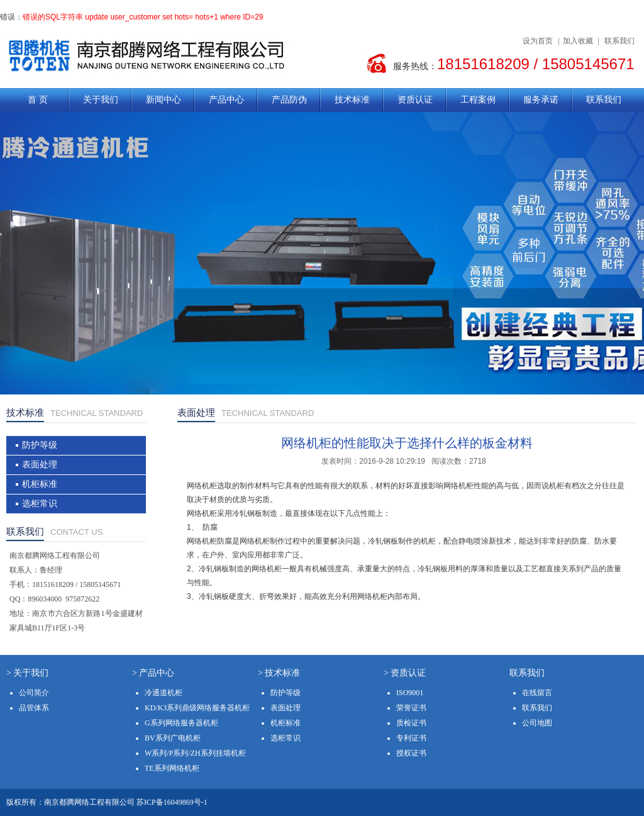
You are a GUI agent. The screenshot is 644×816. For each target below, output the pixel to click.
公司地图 (537, 723)
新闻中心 (164, 100)
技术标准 (352, 100)
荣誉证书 (411, 708)
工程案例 (478, 100)
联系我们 (619, 41)
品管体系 (34, 708)
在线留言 (537, 693)
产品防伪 (289, 100)
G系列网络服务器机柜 (181, 723)
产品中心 (226, 100)
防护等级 (40, 445)
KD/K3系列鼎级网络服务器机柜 (197, 708)
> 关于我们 (27, 673)
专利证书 (411, 738)
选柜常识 (40, 504)
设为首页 (538, 41)
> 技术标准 (279, 673)
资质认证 (415, 100)
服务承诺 (541, 100)
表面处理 (40, 465)
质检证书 (411, 723)
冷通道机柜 (164, 693)
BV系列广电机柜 (173, 738)
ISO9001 (410, 693)
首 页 (38, 100)
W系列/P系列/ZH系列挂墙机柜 (195, 753)
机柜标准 (40, 484)
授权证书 (411, 753)
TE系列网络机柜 (172, 768)
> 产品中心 (153, 673)
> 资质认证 (405, 673)
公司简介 (34, 693)
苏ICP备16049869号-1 (172, 802)
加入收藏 (578, 41)
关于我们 (101, 100)
